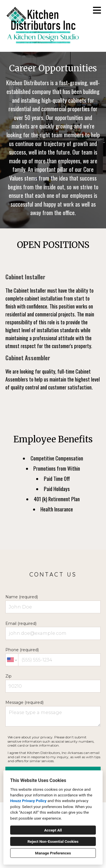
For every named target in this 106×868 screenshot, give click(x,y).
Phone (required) (53, 657)
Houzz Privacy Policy (28, 801)
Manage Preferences (53, 853)
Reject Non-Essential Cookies (53, 841)
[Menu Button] (97, 10)
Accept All (53, 830)
